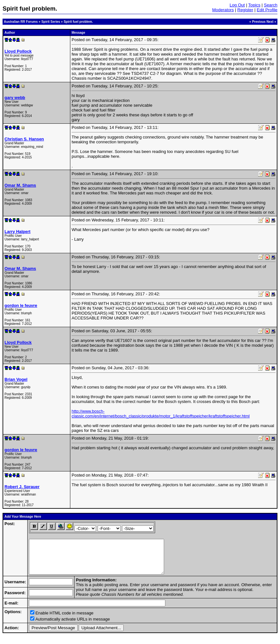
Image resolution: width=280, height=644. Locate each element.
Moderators (223, 10)
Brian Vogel (16, 379)
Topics (254, 5)
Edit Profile (267, 10)
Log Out (237, 5)
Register (245, 10)
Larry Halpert (17, 232)
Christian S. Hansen (24, 139)
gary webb (15, 98)
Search (271, 5)
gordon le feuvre (21, 305)
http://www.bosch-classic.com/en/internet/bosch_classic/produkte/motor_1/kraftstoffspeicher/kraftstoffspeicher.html (161, 414)
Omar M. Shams (20, 185)
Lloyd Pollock (18, 51)
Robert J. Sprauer (22, 487)
